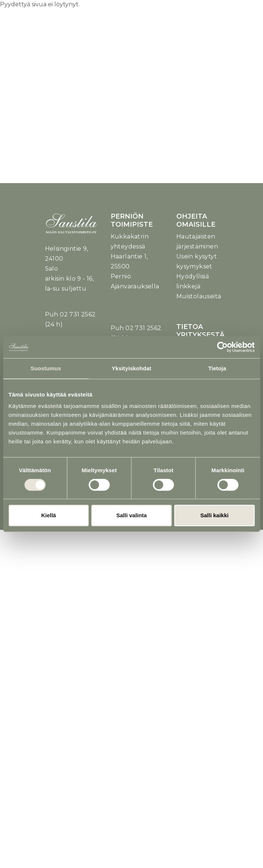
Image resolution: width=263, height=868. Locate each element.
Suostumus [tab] (46, 368)
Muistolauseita (199, 296)
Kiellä (49, 515)
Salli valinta (131, 515)
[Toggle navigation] (207, 27)
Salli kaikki (214, 515)
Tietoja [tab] (217, 368)
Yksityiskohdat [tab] (131, 368)
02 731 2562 (78, 314)
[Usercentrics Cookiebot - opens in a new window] (222, 347)
